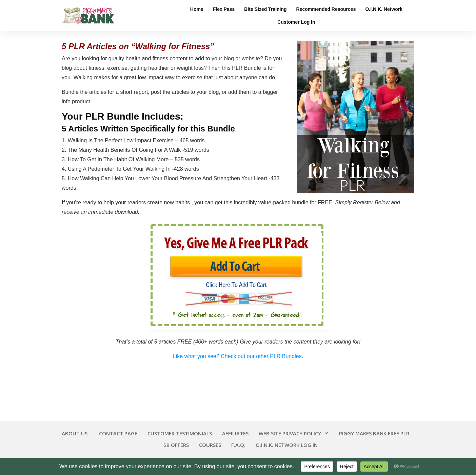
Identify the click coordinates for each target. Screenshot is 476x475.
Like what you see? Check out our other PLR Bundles (237, 356)
